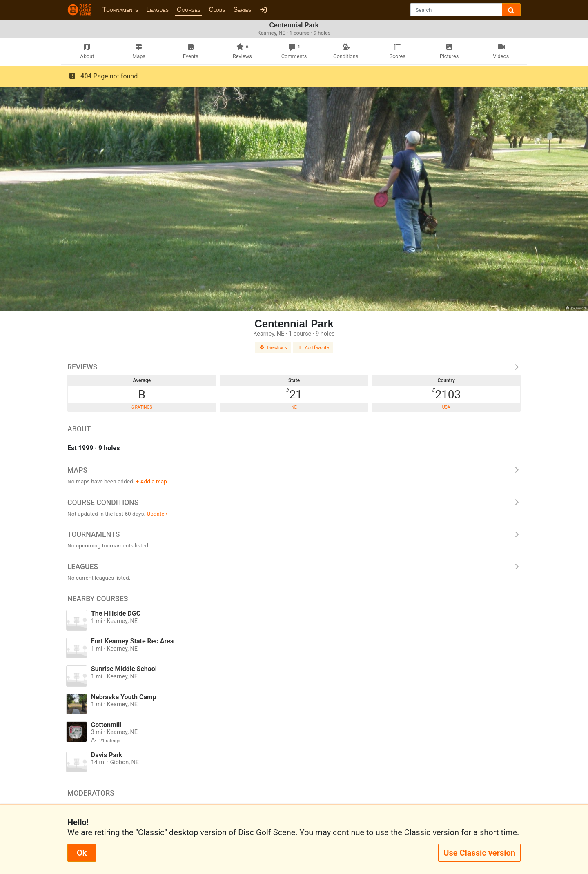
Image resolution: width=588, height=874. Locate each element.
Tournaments (120, 10)
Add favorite (313, 348)
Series (242, 10)
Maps (294, 470)
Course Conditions (294, 503)
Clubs (217, 10)
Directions (273, 348)
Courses (189, 10)
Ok (82, 853)
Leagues (157, 10)
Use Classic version (479, 853)
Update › (157, 514)
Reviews (294, 367)
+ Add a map (151, 481)
